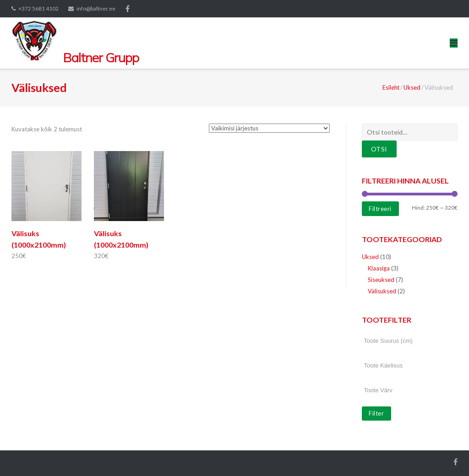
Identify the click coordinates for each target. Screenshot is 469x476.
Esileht (391, 87)
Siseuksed (381, 280)
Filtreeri (380, 209)
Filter (376, 413)
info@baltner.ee (96, 8)
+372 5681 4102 (38, 8)
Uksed (412, 87)
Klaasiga (379, 268)
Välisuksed (382, 291)
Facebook (128, 9)
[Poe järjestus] (269, 128)
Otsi (379, 149)
